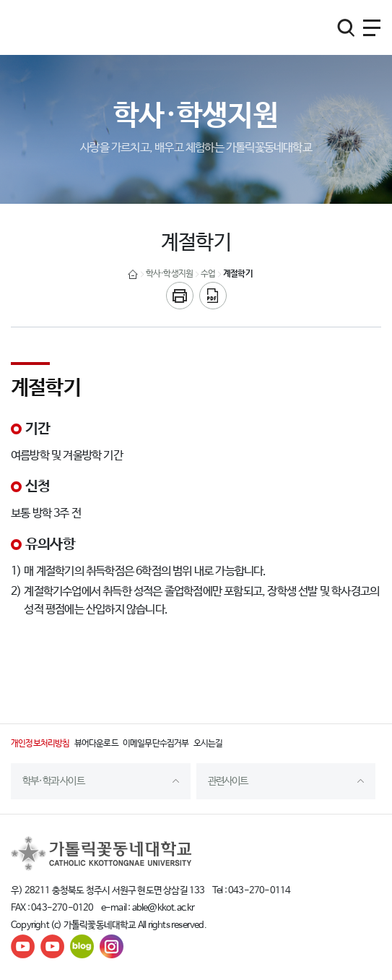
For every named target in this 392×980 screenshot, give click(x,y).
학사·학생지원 (169, 274)
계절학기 (238, 274)
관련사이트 (228, 781)
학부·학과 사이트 (53, 781)
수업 (208, 274)
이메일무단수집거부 (156, 744)
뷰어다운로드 (96, 744)
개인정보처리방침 (40, 744)
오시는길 (208, 744)
